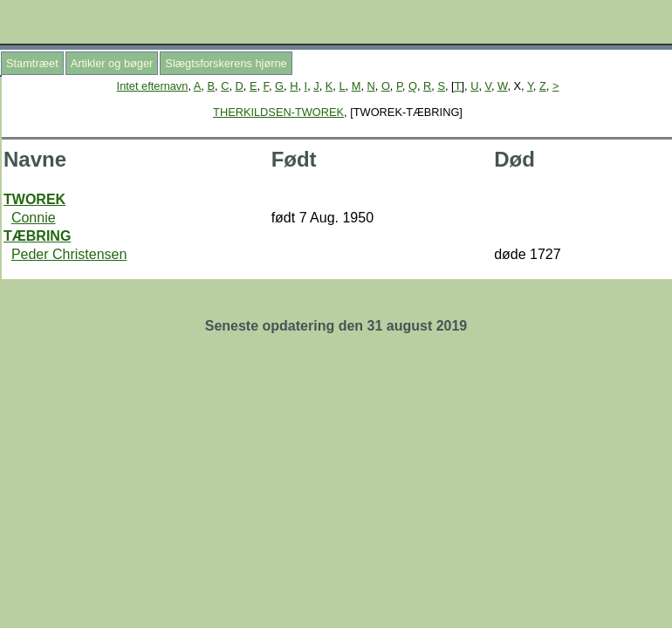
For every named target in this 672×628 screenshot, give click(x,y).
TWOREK (34, 199)
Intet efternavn (153, 86)
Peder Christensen (69, 254)
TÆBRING (37, 236)
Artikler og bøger (112, 63)
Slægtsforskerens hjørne (226, 63)
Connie (34, 218)
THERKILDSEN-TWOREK (278, 112)
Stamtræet (32, 63)
